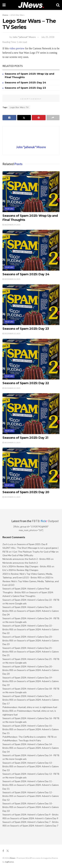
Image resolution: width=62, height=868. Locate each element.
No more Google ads (16, 603)
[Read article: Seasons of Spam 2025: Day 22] (31, 359)
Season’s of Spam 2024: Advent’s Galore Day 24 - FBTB (31, 618)
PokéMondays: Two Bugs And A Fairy (22, 740)
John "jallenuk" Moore (24, 37)
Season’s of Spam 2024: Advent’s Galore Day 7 (34, 826)
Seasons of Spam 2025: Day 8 (32, 544)
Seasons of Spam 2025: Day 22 (26, 383)
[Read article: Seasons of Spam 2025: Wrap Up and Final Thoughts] (31, 192)
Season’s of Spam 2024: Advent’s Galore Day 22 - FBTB (31, 600)
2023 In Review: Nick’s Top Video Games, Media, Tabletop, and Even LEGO (31, 581)
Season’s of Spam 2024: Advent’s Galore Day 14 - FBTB (31, 755)
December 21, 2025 (11, 443)
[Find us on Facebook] (3, 851)
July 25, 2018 (48, 37)
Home (5, 15)
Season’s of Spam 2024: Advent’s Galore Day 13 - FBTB (31, 774)
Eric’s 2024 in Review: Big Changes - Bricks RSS (27, 566)
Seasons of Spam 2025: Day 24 (25, 82)
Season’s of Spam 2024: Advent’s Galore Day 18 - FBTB (31, 689)
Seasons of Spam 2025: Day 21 (25, 438)
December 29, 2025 (11, 225)
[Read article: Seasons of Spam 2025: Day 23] (31, 305)
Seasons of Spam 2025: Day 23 (25, 88)
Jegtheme (9, 862)
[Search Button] (58, 5)
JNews (12, 858)
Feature (9, 209)
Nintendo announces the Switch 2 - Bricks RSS (26, 559)
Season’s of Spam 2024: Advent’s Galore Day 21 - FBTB (31, 659)
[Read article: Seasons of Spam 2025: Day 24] (31, 250)
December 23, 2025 (11, 334)
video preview (17, 48)
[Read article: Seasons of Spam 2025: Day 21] (31, 414)
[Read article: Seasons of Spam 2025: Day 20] (31, 468)
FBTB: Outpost (45, 521)
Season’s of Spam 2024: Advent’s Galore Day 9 (34, 818)
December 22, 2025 (11, 388)
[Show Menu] (4, 5)
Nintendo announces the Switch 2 (20, 563)
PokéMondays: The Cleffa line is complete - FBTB (28, 737)
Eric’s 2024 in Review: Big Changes (20, 570)
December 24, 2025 (11, 279)
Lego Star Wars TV (19, 107)
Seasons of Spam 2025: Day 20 (26, 492)
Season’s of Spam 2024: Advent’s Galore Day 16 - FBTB (31, 718)
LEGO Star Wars (17, 15)
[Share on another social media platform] (53, 118)
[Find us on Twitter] (8, 851)
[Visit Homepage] (31, 5)
